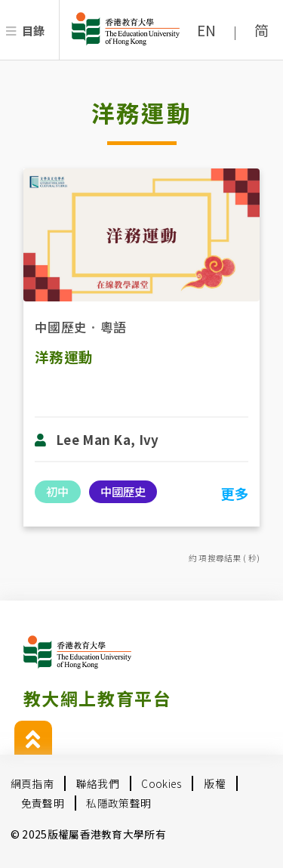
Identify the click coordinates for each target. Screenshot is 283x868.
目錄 (34, 30)
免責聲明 (43, 803)
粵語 (114, 327)
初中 (57, 491)
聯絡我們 (98, 783)
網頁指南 (32, 783)
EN (207, 30)
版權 (215, 783)
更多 (234, 493)
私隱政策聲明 (118, 803)
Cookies (161, 783)
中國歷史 (61, 327)
